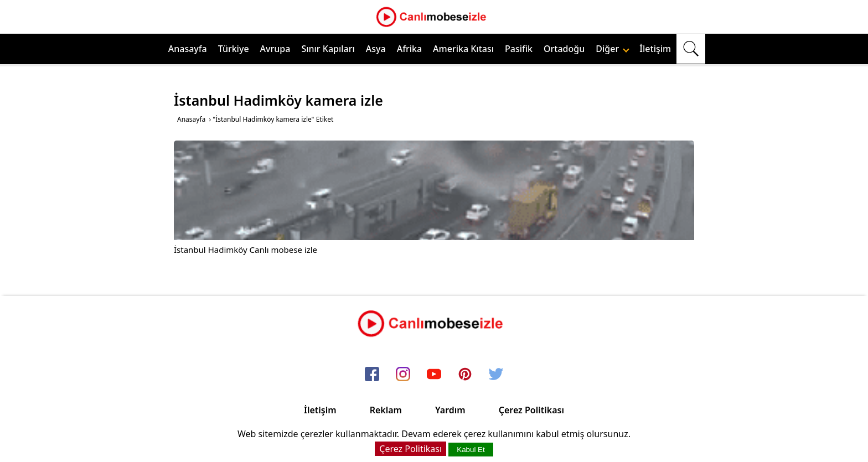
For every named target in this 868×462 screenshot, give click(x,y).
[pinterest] (465, 375)
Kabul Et (471, 450)
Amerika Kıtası (463, 49)
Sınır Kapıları (328, 49)
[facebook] (372, 375)
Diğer (613, 49)
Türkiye (234, 49)
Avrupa (275, 49)
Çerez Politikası (531, 410)
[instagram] (403, 375)
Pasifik (519, 49)
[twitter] (496, 375)
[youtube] (434, 375)
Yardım (450, 410)
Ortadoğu (564, 49)
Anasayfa (188, 49)
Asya (376, 49)
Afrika (409, 49)
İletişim (655, 49)
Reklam (386, 410)
